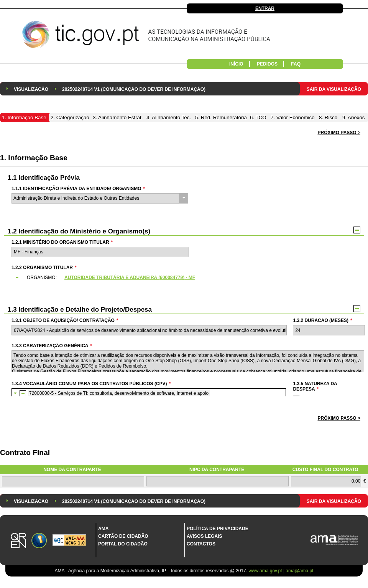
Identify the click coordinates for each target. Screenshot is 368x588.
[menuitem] (31, 89)
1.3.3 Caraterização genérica (52, 346)
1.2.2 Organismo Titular (44, 268)
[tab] (187, 278)
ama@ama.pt (299, 571)
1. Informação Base (34, 158)
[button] (339, 418)
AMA (103, 529)
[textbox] (100, 252)
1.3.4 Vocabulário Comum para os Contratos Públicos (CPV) (91, 384)
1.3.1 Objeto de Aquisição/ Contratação (65, 320)
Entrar (265, 8)
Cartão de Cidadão (123, 536)
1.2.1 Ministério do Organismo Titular (62, 242)
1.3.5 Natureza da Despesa (315, 386)
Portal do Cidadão (123, 544)
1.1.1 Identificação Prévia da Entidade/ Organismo (78, 189)
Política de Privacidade (218, 529)
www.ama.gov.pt (266, 571)
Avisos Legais (204, 536)
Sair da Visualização (334, 89)
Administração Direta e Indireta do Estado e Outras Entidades (76, 198)
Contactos (201, 544)
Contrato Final (25, 452)
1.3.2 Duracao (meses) (322, 320)
